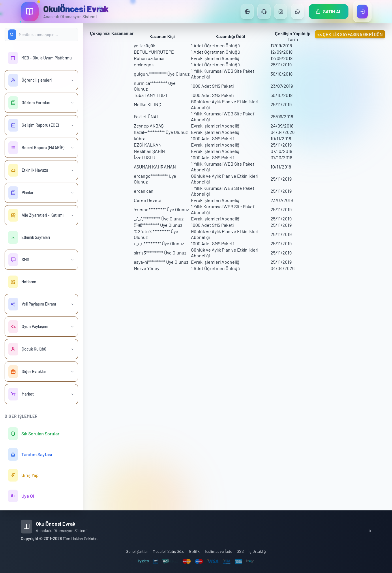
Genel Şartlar (137, 551)
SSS (240, 551)
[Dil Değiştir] (247, 12)
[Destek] (264, 12)
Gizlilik (194, 551)
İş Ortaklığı (257, 551)
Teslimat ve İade (218, 551)
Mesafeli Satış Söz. (168, 551)
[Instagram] (281, 12)
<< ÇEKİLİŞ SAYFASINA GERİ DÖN (350, 34)
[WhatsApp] (297, 12)
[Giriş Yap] (362, 12)
